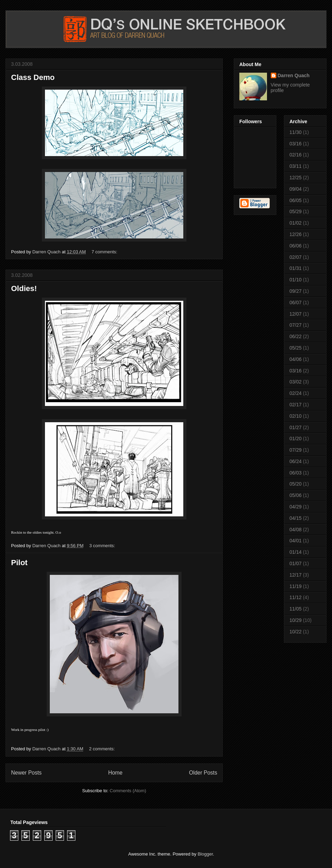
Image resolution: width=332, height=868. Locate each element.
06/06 (296, 246)
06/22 (296, 336)
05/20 (296, 484)
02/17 (296, 405)
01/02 (296, 223)
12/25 (296, 178)
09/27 (296, 291)
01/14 (296, 552)
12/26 (296, 234)
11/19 (296, 586)
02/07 (296, 257)
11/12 (296, 597)
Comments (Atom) (128, 791)
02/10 (296, 416)
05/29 (296, 211)
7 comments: (105, 252)
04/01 (296, 541)
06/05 (296, 200)
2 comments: (103, 749)
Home (116, 773)
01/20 (296, 438)
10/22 (296, 632)
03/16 (296, 144)
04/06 (296, 359)
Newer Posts (26, 773)
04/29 (296, 507)
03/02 (296, 382)
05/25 (296, 348)
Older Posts (203, 773)
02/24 (296, 393)
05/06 (296, 495)
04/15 (296, 518)
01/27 (296, 427)
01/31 (296, 268)
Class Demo (33, 77)
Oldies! (24, 288)
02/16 (296, 155)
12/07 (296, 314)
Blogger (205, 854)
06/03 (296, 473)
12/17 (296, 575)
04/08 (296, 530)
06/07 (296, 302)
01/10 (296, 280)
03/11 (296, 166)
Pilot (19, 563)
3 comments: (103, 546)
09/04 (296, 189)
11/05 (296, 609)
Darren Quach (294, 75)
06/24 (296, 461)
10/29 (296, 620)
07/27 (296, 325)
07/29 (296, 450)
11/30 (296, 132)
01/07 (296, 563)
